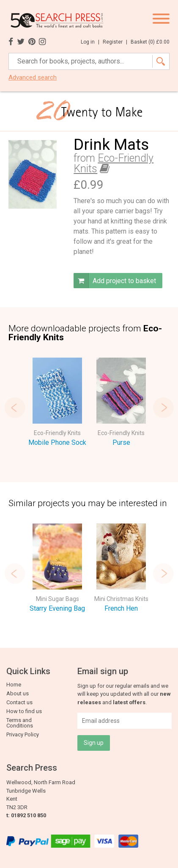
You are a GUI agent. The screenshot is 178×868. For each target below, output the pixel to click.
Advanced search (33, 78)
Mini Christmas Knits (121, 599)
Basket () (150, 42)
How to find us (24, 711)
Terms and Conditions (20, 723)
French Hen (121, 608)
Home (14, 685)
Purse (121, 442)
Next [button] (163, 408)
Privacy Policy (23, 734)
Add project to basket (115, 281)
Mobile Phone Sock (57, 442)
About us (18, 693)
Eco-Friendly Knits (114, 163)
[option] (57, 404)
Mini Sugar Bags (58, 599)
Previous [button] (15, 408)
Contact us (19, 702)
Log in (90, 42)
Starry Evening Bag (57, 608)
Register (115, 42)
